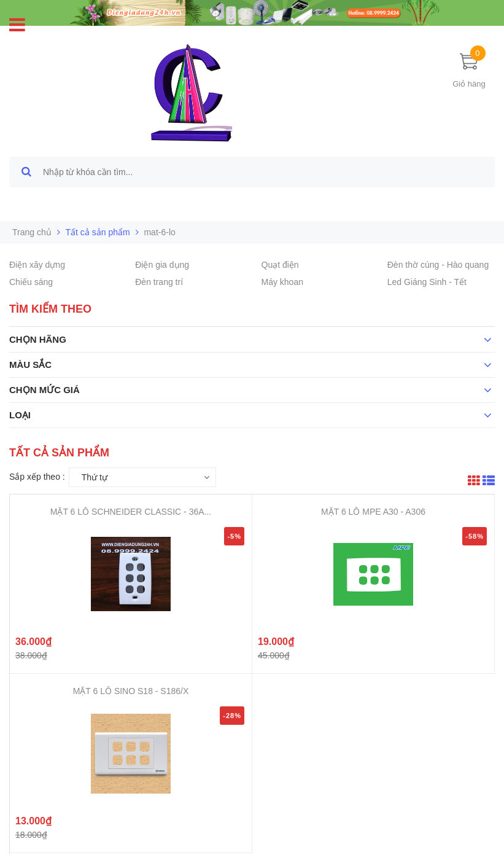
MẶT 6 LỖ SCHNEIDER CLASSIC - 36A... (131, 512)
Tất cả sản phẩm (98, 232)
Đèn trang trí (159, 282)
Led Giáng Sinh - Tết (427, 282)
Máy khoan (282, 282)
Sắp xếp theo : (37, 477)
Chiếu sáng (31, 282)
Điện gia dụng (162, 265)
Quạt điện (280, 265)
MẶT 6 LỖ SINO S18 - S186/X (131, 691)
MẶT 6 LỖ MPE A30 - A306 (373, 512)
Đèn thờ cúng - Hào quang (438, 265)
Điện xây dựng (37, 265)
